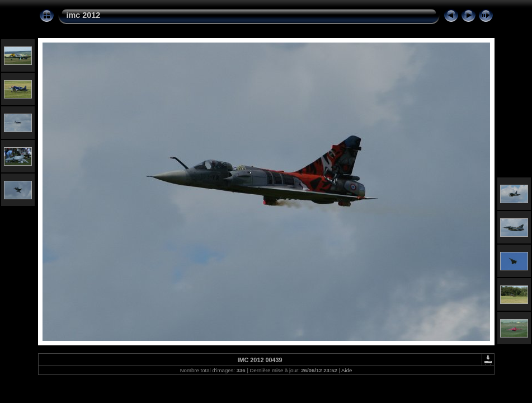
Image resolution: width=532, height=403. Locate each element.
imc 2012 (84, 15)
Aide (347, 370)
